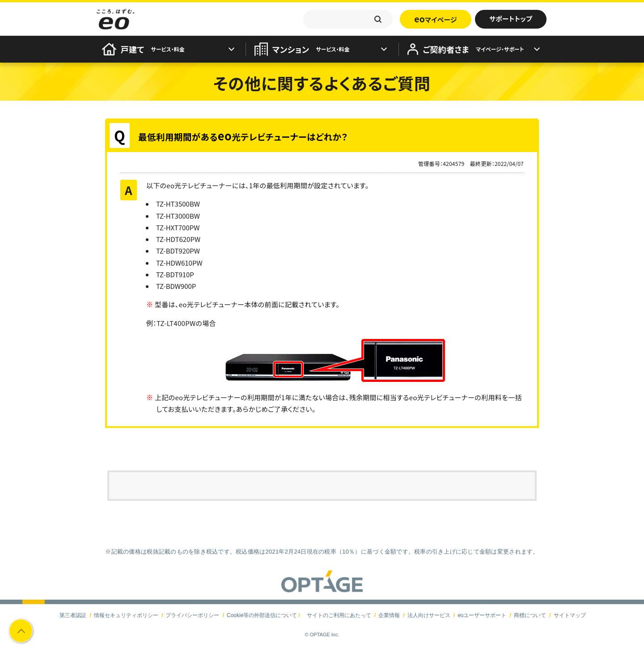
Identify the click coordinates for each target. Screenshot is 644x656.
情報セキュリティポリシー (126, 615)
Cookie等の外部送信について (262, 615)
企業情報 (389, 615)
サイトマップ (570, 615)
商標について (530, 615)
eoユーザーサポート (482, 615)
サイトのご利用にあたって (339, 615)
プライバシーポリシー (192, 615)
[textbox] (348, 19)
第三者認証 (73, 615)
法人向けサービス (429, 615)
